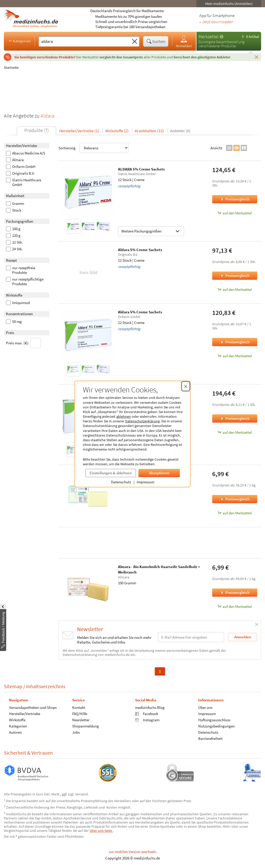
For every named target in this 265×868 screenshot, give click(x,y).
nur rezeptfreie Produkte (21, 270)
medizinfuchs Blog (150, 707)
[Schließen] (256, 57)
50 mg (14, 322)
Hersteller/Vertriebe (25, 714)
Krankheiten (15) (149, 131)
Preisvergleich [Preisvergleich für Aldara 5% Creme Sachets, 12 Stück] (235, 276)
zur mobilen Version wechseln (133, 852)
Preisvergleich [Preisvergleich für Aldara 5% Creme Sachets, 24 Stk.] (235, 418)
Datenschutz (121, 482)
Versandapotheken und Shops (33, 707)
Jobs (76, 732)
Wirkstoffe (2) (117, 131)
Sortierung (94, 148)
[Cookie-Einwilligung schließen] (186, 386)
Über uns (205, 707)
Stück (14, 210)
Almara (15, 160)
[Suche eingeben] (84, 41)
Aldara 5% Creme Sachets (140, 250)
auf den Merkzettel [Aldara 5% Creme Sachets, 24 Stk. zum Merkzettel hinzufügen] (235, 432)
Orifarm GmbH (21, 167)
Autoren (15, 732)
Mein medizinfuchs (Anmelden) (229, 4)
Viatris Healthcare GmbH (24, 182)
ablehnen (124, 416)
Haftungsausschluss (214, 720)
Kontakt (79, 707)
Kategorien (19, 41)
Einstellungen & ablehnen (111, 473)
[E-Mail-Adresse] (191, 637)
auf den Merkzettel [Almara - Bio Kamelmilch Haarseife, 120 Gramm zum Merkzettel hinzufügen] (235, 513)
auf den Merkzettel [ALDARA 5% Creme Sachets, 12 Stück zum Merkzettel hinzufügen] (235, 213)
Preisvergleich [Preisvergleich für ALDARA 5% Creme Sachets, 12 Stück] (235, 199)
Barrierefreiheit (210, 738)
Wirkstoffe (17, 720)
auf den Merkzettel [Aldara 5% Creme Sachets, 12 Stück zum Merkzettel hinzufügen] (235, 289)
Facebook (147, 714)
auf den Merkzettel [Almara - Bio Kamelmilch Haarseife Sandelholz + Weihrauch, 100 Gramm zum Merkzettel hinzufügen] (235, 606)
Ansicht (216, 148)
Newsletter (81, 720)
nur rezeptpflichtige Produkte (25, 282)
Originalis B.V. (20, 173)
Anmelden (184, 41)
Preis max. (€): (23, 343)
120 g (13, 236)
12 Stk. (14, 242)
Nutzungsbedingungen (216, 726)
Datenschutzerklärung (142, 421)
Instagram (147, 720)
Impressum (145, 482)
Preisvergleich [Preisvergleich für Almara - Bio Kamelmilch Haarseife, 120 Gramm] (235, 499)
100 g (13, 229)
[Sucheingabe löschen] (135, 42)
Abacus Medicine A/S (26, 153)
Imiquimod (18, 303)
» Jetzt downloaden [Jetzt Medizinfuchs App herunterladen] (216, 22)
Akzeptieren (159, 473)
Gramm (15, 204)
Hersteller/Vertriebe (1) (79, 131)
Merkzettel (208, 37)
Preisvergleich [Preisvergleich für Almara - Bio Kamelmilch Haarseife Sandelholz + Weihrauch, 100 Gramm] (235, 592)
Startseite (11, 67)
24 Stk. (14, 249)
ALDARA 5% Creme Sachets (141, 169)
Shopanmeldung (86, 726)
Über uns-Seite (101, 831)
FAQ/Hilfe (80, 714)
